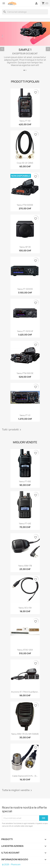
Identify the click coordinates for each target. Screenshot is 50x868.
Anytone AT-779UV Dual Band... (25, 692)
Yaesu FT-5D (25, 121)
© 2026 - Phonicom (11, 865)
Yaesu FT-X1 (25, 415)
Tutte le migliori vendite (17, 790)
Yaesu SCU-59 (25, 608)
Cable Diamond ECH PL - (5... (25, 776)
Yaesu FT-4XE (25, 524)
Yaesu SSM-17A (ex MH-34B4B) (25, 734)
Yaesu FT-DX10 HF (25, 331)
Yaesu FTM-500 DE (25, 373)
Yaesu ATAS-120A (25, 650)
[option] (25, 47)
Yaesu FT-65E (25, 481)
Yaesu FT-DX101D (25, 289)
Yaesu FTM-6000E (25, 205)
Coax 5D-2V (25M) (25, 163)
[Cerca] (25, 12)
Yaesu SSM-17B (25, 566)
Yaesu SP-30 (25, 247)
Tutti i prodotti (12, 430)
